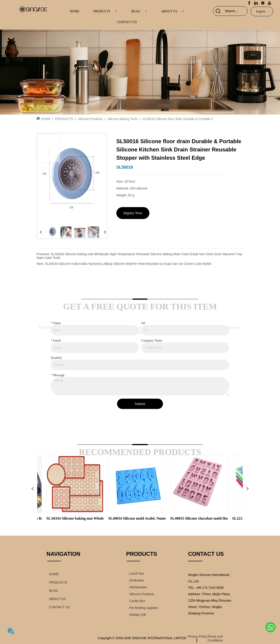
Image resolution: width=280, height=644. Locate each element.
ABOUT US (173, 11)
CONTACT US (127, 22)
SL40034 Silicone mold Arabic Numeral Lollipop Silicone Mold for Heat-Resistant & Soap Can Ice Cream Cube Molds (128, 264)
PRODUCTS (105, 11)
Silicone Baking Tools (123, 119)
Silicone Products (90, 119)
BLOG (139, 11)
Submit (140, 404)
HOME (74, 11)
